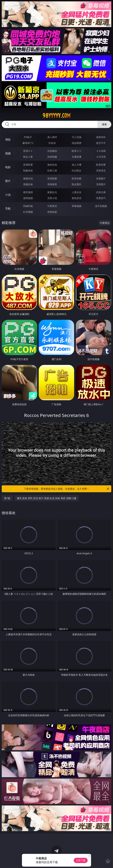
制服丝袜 (28, 170)
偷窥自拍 (28, 178)
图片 (8, 181)
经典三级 (52, 170)
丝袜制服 (52, 157)
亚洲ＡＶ (28, 151)
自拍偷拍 (52, 151)
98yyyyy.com (56, 116)
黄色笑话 (77, 198)
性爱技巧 (101, 198)
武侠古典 (101, 192)
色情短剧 (52, 212)
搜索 (104, 124)
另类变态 (101, 170)
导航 (8, 208)
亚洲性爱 (28, 165)
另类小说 (52, 198)
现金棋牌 (77, 143)
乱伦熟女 (77, 170)
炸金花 (52, 143)
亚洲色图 (52, 178)
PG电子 (28, 137)
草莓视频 (77, 206)
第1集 (7, 498)
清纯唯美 (52, 184)
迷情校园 (28, 198)
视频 (8, 153)
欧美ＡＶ (77, 151)
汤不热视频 (101, 206)
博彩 (8, 140)
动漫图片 (101, 178)
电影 (8, 167)
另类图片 (101, 184)
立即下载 (81, 860)
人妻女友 (77, 192)
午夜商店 (52, 206)
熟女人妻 (28, 157)
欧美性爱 (101, 165)
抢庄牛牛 (101, 143)
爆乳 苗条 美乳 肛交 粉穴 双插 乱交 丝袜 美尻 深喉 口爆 (47, 498)
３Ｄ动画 (101, 151)
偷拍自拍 (52, 165)
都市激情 (28, 192)
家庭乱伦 (52, 192)
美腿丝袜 (28, 184)
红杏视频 (28, 212)
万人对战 (77, 137)
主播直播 (77, 157)
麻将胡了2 (28, 143)
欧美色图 (77, 178)
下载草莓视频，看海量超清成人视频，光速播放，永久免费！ (67, 489)
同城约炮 (28, 206)
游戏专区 (101, 137)
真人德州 (52, 137)
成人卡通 (77, 165)
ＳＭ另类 (101, 157)
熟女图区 (77, 184)
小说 (8, 195)
